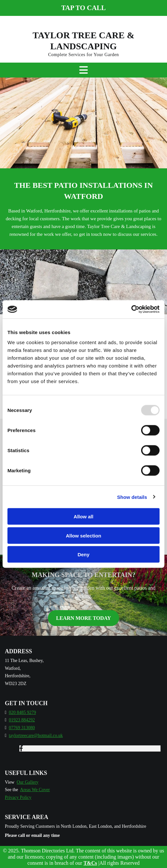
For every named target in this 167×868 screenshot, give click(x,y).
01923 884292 (22, 720)
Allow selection (83, 535)
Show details (132, 497)
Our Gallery (27, 782)
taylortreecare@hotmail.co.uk (36, 735)
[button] (83, 8)
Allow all (84, 517)
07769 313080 (22, 728)
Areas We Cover (35, 790)
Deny (84, 555)
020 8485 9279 (22, 712)
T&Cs (90, 863)
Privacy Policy (18, 797)
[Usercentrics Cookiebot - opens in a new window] (131, 309)
